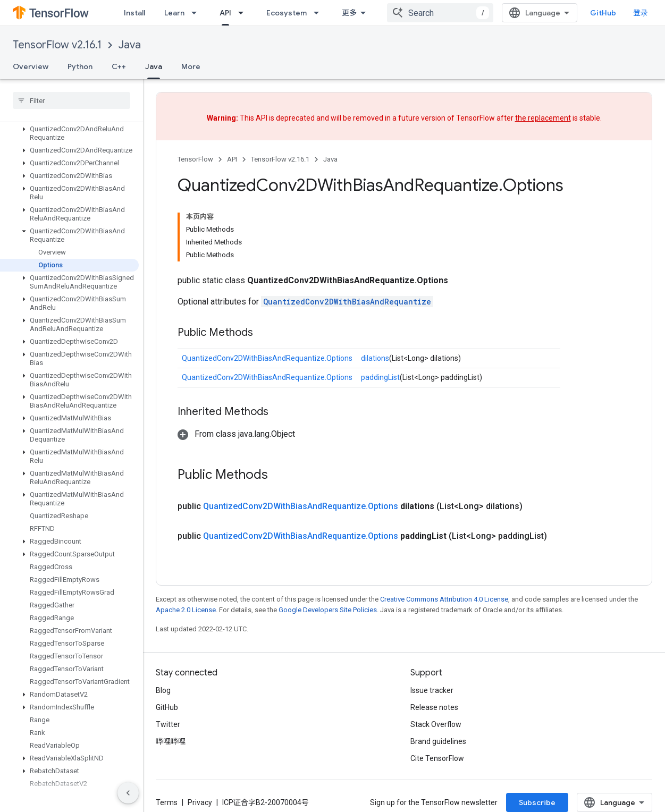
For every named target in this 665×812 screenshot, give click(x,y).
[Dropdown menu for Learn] (197, 13)
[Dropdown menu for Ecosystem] (319, 13)
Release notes (434, 707)
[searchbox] (71, 100)
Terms (167, 802)
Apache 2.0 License (186, 610)
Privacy (200, 802)
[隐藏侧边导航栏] (128, 793)
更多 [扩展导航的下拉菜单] (349, 13)
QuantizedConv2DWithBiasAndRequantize (347, 302)
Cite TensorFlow (437, 758)
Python (80, 66)
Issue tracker (432, 690)
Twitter (168, 724)
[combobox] (440, 13)
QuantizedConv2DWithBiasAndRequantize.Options (267, 358)
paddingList (380, 377)
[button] (69, 133)
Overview (31, 66)
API (232, 159)
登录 (641, 13)
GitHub (603, 13)
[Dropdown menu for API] (244, 13)
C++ (119, 66)
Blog (163, 690)
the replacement (543, 118)
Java (130, 45)
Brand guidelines (438, 741)
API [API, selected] (225, 13)
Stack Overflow (436, 724)
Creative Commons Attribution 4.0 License (444, 599)
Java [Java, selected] (154, 66)
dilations (375, 358)
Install (134, 13)
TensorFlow (195, 159)
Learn (174, 13)
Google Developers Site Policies (328, 610)
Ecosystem (287, 13)
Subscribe (537, 802)
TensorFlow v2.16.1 (57, 45)
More (191, 66)
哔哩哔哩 (171, 741)
